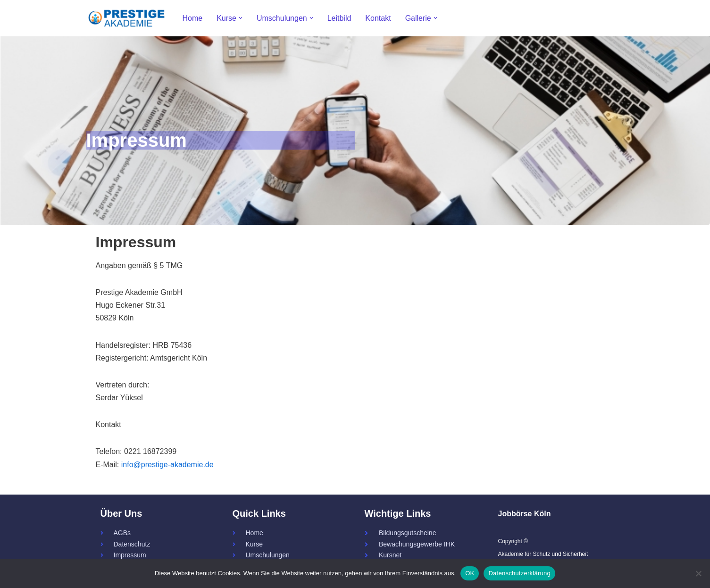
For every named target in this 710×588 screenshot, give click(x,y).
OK (470, 573)
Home (193, 18)
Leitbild (339, 18)
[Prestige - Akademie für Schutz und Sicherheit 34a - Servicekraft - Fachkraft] (126, 18)
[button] (241, 18)
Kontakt (378, 18)
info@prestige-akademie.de (167, 465)
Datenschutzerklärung (519, 573)
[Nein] (698, 573)
